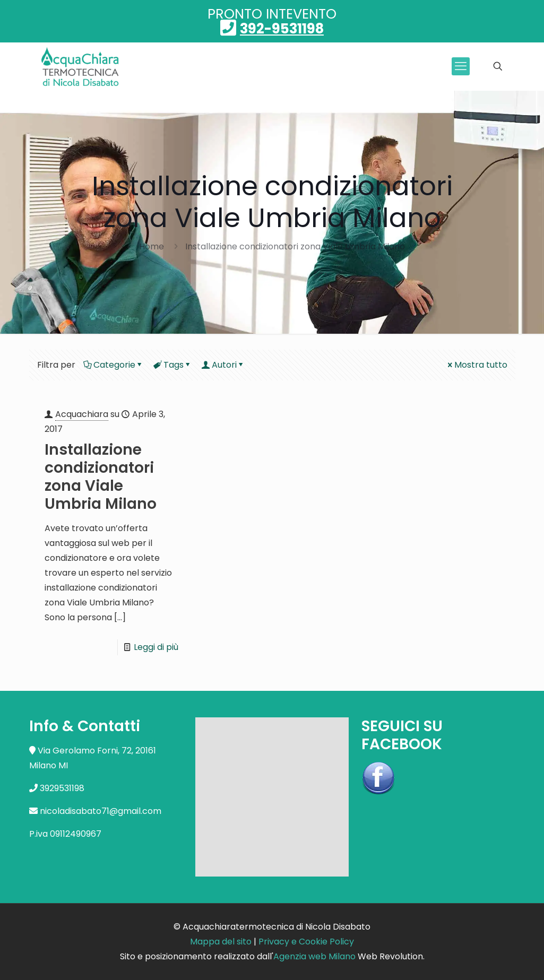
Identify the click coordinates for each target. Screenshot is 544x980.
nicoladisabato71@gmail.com (101, 811)
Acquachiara (82, 414)
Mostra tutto (477, 365)
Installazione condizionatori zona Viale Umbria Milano (295, 246)
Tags (173, 365)
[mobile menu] (461, 66)
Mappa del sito (221, 942)
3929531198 (62, 788)
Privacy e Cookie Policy (306, 942)
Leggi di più (156, 647)
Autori (223, 365)
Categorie (114, 365)
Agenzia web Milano (314, 956)
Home (152, 246)
